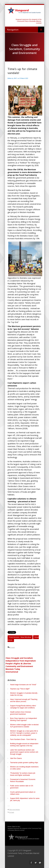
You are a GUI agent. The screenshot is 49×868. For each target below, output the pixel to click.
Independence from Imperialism (21, 661)
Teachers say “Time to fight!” (20, 689)
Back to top (16, 827)
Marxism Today (13, 669)
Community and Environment (19, 666)
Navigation (13, 30)
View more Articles (14, 810)
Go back (12, 647)
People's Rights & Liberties (18, 664)
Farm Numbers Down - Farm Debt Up (23, 739)
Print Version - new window (20, 637)
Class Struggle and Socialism (19, 658)
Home (9, 827)
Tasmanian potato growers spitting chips (24, 763)
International (12, 672)
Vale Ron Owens (16, 758)
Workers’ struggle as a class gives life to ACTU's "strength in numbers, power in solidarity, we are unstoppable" (24, 733)
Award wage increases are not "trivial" (24, 685)
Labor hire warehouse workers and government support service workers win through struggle (24, 752)
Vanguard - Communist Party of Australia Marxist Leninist (23, 853)
